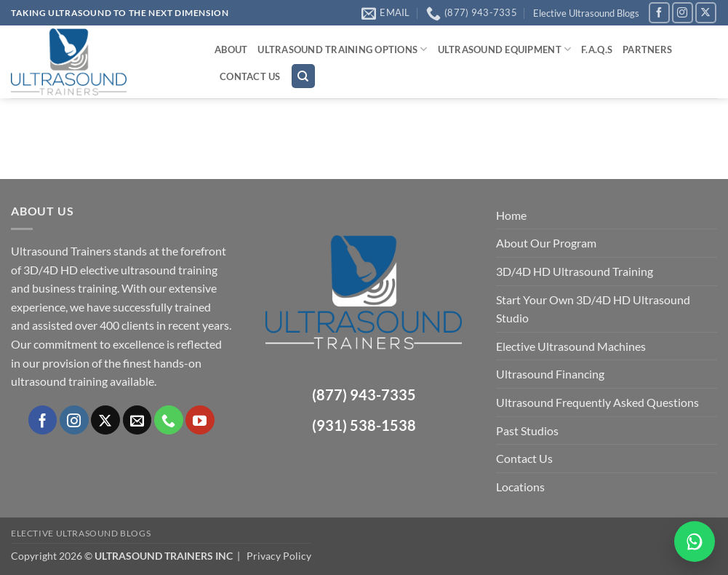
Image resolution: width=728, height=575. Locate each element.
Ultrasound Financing (550, 374)
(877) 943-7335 (364, 394)
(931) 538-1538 (364, 425)
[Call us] (169, 420)
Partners (647, 49)
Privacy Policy (279, 556)
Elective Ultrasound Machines (571, 346)
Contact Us (250, 76)
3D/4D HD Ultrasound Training (575, 271)
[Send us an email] (137, 420)
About (231, 49)
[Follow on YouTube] (200, 420)
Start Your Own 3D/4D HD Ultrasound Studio (593, 309)
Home (511, 215)
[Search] (303, 76)
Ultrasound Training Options (342, 49)
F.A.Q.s (597, 49)
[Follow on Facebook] (659, 13)
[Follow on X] (706, 13)
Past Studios (527, 431)
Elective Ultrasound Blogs (586, 13)
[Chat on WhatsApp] (695, 542)
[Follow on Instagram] (683, 13)
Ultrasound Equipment (505, 49)
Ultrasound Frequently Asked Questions (597, 402)
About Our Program (546, 243)
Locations (520, 487)
